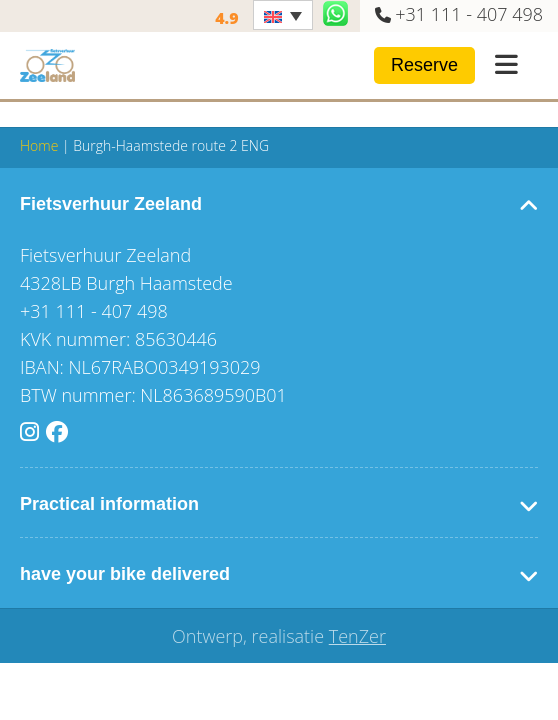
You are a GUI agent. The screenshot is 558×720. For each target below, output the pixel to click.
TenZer (357, 636)
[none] (283, 15)
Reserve (424, 65)
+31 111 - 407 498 (469, 14)
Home (39, 145)
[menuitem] (283, 15)
